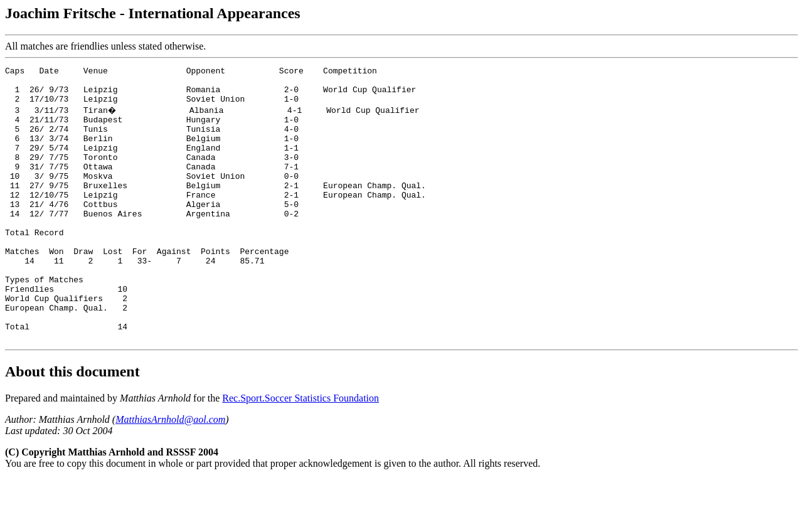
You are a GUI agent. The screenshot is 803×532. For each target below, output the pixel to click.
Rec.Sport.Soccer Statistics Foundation (300, 451)
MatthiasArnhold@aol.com (170, 472)
